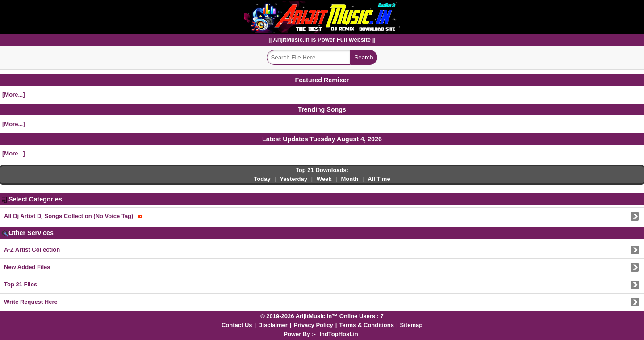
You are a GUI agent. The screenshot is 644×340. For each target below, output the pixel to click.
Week (324, 179)
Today (262, 179)
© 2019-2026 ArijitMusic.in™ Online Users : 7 (322, 316)
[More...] (14, 94)
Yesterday (294, 179)
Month (349, 179)
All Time (379, 179)
